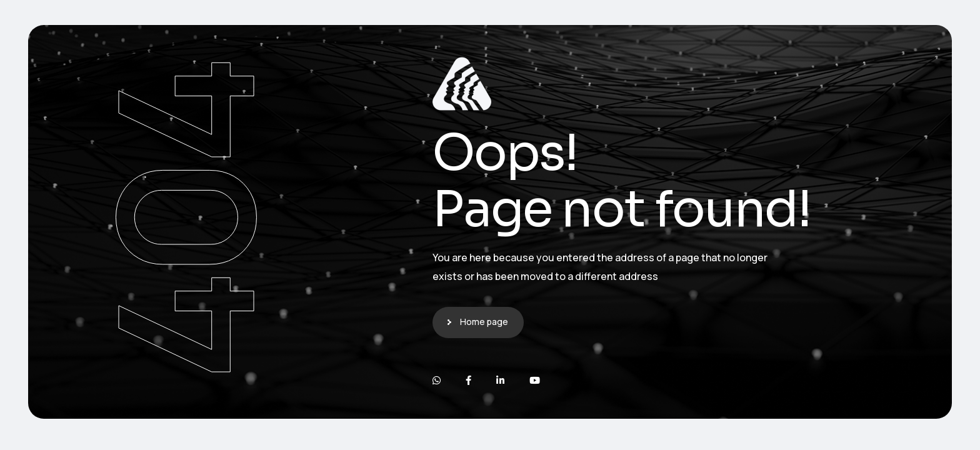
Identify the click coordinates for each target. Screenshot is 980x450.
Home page (484, 322)
